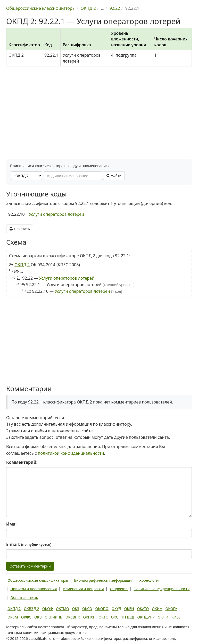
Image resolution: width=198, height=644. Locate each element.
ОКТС (103, 617)
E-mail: (29, 544)
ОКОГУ (171, 609)
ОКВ (38, 617)
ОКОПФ (102, 609)
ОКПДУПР (146, 617)
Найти (114, 175)
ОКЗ (76, 609)
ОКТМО (63, 609)
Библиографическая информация (104, 580)
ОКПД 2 (22, 265)
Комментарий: (22, 462)
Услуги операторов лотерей (56, 214)
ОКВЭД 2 (32, 609)
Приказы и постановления (34, 589)
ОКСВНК (73, 617)
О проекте (119, 589)
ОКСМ (13, 617)
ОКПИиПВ (54, 617)
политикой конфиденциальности (71, 453)
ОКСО (87, 609)
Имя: (11, 524)
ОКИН (157, 609)
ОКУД (116, 609)
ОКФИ (163, 617)
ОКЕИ (129, 609)
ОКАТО (143, 609)
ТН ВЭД (128, 617)
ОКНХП (89, 617)
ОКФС (26, 617)
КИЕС (176, 617)
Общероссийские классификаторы (38, 580)
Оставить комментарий (30, 566)
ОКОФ (48, 609)
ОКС (114, 617)
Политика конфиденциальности (162, 589)
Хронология (150, 580)
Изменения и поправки (83, 589)
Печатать (20, 229)
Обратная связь (24, 598)
